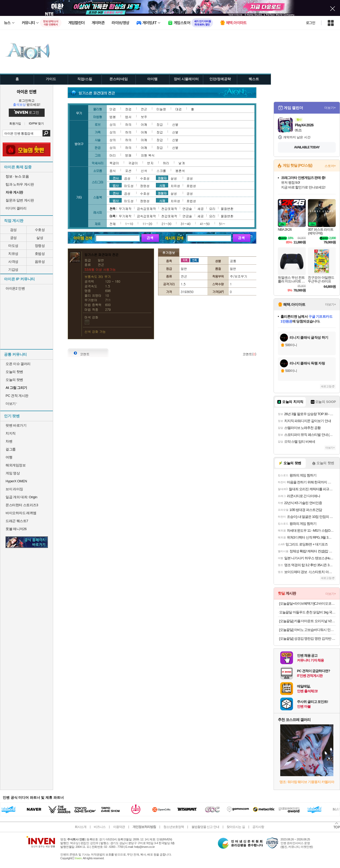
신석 (144, 171)
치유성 (13, 254)
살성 (40, 238)
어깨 (144, 124)
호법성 (40, 254)
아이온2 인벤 (15, 288)
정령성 (40, 246)
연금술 (187, 209)
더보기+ (330, 108)
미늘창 (161, 109)
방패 (128, 155)
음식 (113, 171)
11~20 (147, 224)
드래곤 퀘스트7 (17, 521)
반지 (150, 163)
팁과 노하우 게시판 (20, 184)
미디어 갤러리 (16, 208)
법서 (128, 117)
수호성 (40, 230)
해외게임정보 (16, 465)
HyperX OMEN (16, 481)
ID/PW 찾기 (37, 124)
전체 (113, 224)
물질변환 (227, 209)
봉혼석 (180, 171)
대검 (178, 109)
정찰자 (162, 178)
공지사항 (258, 827)
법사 (116, 185)
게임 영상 (13, 473)
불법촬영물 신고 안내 (205, 827)
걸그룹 (11, 449)
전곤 (144, 109)
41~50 (205, 224)
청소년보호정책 (174, 827)
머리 (113, 155)
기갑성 (13, 270)
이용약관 (119, 827)
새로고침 (326, 386)
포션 (128, 171)
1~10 (129, 224)
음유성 (40, 262)
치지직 (11, 433)
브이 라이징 (14, 489)
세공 (201, 209)
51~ (222, 224)
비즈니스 (100, 827)
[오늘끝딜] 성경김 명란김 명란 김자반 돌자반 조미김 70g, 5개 (307, 639)
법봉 (113, 117)
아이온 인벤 (27, 92)
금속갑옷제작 (146, 209)
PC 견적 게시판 (17, 396)
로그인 (311, 23)
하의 (128, 124)
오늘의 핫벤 (14, 372)
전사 (116, 178)
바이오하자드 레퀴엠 (21, 513)
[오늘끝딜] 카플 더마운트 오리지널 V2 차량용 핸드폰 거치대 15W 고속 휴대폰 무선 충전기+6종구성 (307, 621)
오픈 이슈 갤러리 (18, 364)
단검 (113, 109)
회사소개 (80, 827)
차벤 (9, 441)
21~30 (166, 224)
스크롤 (161, 171)
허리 (166, 163)
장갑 (160, 124)
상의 (113, 124)
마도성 (13, 246)
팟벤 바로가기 (16, 425)
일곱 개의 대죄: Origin (21, 497)
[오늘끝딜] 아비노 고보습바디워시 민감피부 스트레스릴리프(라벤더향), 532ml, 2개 (307, 630)
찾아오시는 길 (236, 827)
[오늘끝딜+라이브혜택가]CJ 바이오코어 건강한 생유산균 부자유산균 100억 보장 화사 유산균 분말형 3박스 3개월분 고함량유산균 (307, 603)
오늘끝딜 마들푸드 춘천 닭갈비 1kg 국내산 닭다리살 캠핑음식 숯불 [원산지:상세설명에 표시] (307, 612)
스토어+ (330, 166)
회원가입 (15, 124)
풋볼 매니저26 (16, 529)
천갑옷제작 (169, 209)
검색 (46, 133)
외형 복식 (148, 155)
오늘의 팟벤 (14, 380)
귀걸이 (133, 163)
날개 (182, 163)
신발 (175, 124)
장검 (128, 109)
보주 (144, 117)
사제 (162, 185)
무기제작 (125, 209)
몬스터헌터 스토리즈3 (22, 505)
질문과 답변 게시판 (20, 200)
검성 (13, 230)
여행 (9, 457)
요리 (212, 209)
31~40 (186, 224)
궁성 (13, 238)
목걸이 (114, 163)
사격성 (13, 262)
